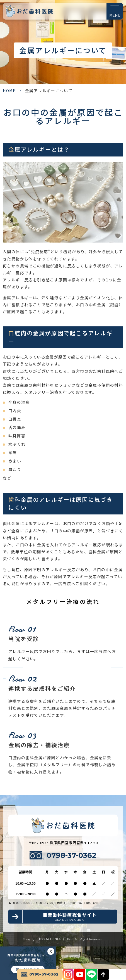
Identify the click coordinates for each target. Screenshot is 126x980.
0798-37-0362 (72, 855)
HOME (9, 91)
